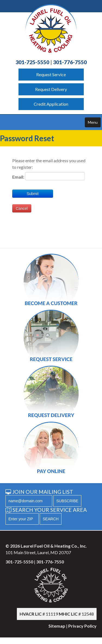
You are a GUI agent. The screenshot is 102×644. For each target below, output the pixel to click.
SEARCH (51, 519)
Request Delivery (51, 89)
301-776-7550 (70, 62)
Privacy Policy (82, 626)
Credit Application (51, 104)
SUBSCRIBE (67, 501)
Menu (93, 122)
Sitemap (57, 626)
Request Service (51, 74)
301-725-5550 (32, 62)
